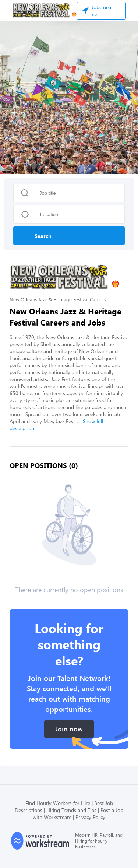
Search (43, 236)
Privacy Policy (90, 817)
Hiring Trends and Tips (71, 810)
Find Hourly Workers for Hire (58, 803)
